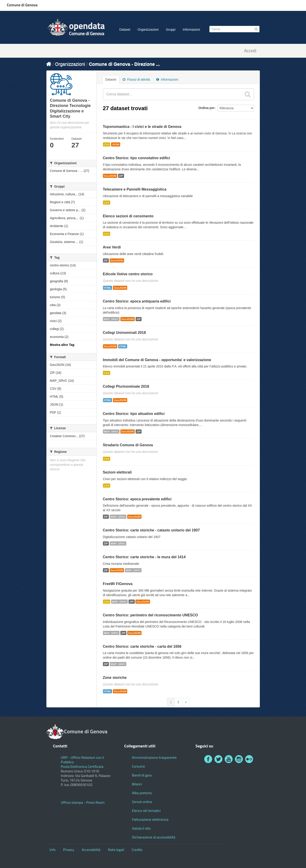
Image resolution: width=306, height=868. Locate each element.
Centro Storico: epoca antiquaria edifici (137, 301)
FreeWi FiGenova (118, 584)
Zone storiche (115, 678)
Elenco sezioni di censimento (128, 216)
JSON (116, 144)
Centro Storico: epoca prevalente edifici (137, 499)
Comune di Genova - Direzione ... (124, 64)
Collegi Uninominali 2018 (124, 333)
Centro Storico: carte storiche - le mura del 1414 (144, 557)
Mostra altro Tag (62, 345)
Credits (137, 850)
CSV (107, 144)
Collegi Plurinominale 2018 (126, 386)
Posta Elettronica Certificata (82, 766)
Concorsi (138, 766)
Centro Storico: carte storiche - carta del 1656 (142, 646)
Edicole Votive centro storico (128, 274)
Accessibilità (91, 850)
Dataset (125, 30)
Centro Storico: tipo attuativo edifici (134, 414)
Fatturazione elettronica (150, 819)
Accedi (250, 51)
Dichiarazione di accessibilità (154, 837)
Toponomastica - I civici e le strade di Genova (142, 127)
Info (53, 850)
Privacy (69, 850)
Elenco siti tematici (146, 811)
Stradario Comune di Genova (128, 445)
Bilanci (137, 784)
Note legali (116, 850)
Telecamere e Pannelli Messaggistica (135, 189)
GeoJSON (110, 176)
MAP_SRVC (111, 319)
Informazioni (191, 30)
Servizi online (142, 802)
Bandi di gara (142, 775)
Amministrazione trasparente (154, 757)
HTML (108, 288)
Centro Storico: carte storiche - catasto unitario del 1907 (151, 530)
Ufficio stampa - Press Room (83, 802)
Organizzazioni (148, 30)
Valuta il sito (141, 828)
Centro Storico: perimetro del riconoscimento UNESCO (151, 615)
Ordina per (206, 108)
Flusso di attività (136, 79)
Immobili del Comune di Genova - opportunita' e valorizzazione (157, 360)
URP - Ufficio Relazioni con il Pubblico (82, 760)
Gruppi (171, 30)
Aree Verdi (112, 247)
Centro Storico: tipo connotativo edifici (137, 158)
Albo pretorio (142, 793)
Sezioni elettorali (117, 472)
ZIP (121, 176)
